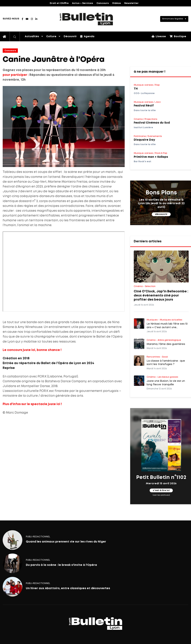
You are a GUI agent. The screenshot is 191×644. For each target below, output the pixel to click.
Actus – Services (83, 3)
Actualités (32, 36)
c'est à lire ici (161, 490)
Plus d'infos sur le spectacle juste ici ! (32, 404)
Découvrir (70, 36)
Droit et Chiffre (59, 3)
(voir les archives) (161, 495)
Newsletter (131, 3)
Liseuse (159, 36)
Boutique (178, 36)
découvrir (161, 214)
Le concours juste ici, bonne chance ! (32, 350)
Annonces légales (173, 19)
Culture (51, 36)
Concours (103, 3)
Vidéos (117, 3)
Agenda (87, 36)
